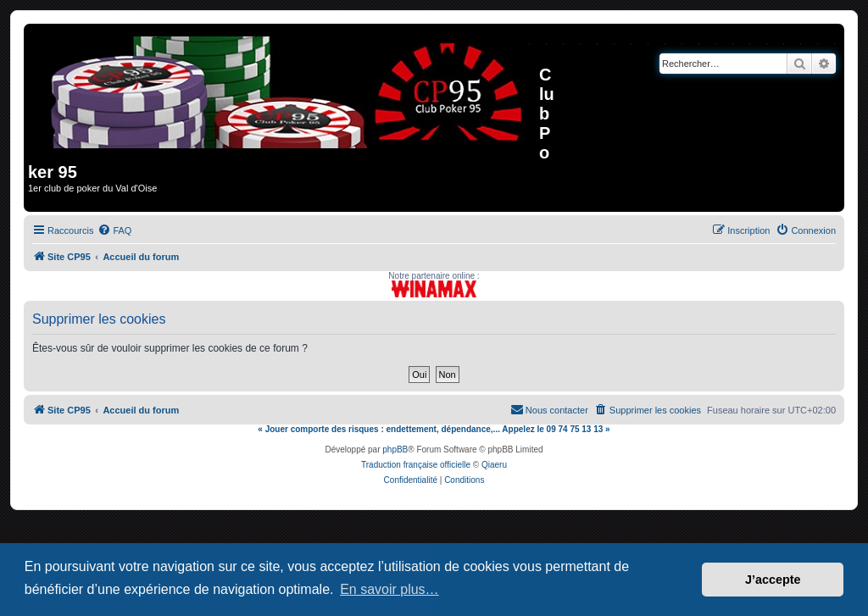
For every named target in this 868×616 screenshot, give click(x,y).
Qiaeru (494, 465)
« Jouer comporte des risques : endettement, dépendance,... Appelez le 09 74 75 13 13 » (434, 429)
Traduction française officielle (416, 465)
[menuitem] (114, 230)
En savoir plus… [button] (389, 589)
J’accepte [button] (773, 580)
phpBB (395, 450)
